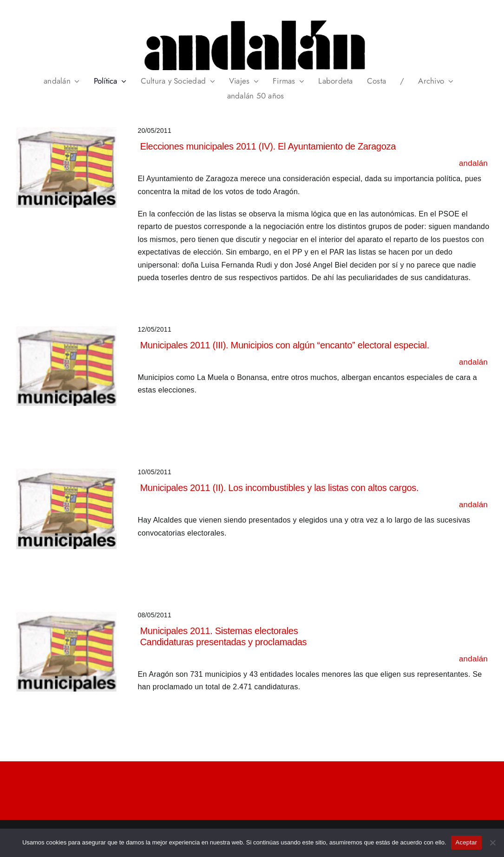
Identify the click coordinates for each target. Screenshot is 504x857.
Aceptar (467, 842)
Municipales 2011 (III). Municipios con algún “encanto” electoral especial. (285, 345)
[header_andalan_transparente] (252, 18)
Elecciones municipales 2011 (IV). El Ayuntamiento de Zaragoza (268, 146)
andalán (473, 163)
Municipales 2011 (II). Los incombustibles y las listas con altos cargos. (279, 488)
